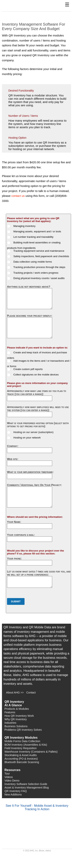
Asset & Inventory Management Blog (27, 788)
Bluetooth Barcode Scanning (22, 762)
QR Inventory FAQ (16, 791)
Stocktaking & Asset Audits (21, 755)
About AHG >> (15, 692)
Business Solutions (16, 726)
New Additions (13, 795)
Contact (31, 692)
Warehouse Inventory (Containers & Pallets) (31, 752)
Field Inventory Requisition (21, 748)
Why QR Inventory (16, 719)
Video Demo (12, 781)
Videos (9, 777)
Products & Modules (17, 709)
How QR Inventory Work (19, 716)
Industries (10, 723)
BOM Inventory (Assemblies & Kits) (26, 745)
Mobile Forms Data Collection (22, 741)
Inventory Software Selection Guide (26, 784)
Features (10, 712)
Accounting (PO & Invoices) (21, 759)
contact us (18, 196)
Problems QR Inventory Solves (23, 730)
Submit (16, 601)
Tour (7, 774)
